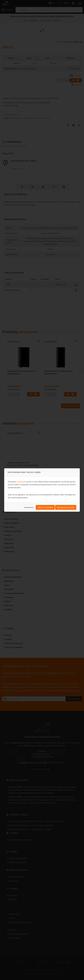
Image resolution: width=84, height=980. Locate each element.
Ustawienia (29, 507)
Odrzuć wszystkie (45, 507)
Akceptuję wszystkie (66, 507)
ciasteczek (21, 482)
